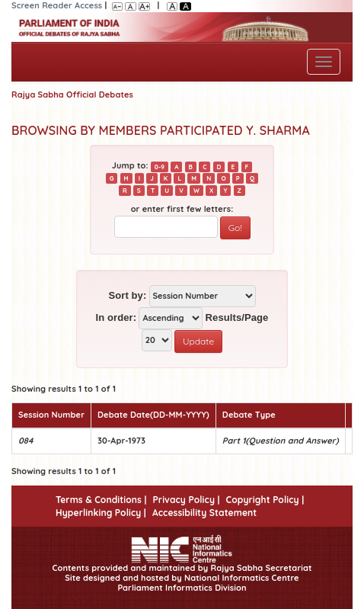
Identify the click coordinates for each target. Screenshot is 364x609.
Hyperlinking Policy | (101, 513)
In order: (117, 317)
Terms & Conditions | (101, 500)
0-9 (160, 166)
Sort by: (127, 295)
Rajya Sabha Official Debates (72, 95)
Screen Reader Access (57, 5)
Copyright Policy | (265, 500)
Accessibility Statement (204, 513)
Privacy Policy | (186, 500)
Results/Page (237, 317)
